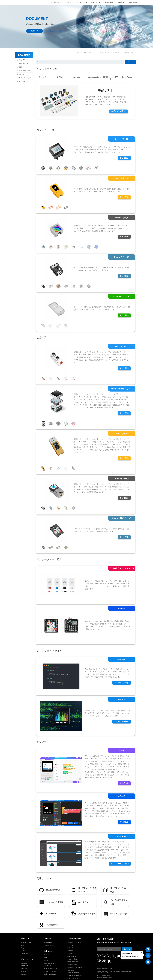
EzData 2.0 (47, 957)
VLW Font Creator (50, 963)
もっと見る (124, 148)
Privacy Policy (71, 977)
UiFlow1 (46, 946)
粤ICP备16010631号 (127, 977)
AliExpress (24, 960)
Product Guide (72, 956)
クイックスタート (121, 674)
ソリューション (56, 2)
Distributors (25, 955)
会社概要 (108, 2)
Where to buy (27, 951)
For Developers (49, 937)
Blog (22, 940)
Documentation (74, 930)
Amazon (23, 963)
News (23, 937)
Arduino (70, 942)
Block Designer (49, 955)
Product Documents (74, 934)
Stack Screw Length (74, 975)
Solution (47, 930)
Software (48, 943)
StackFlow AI (72, 948)
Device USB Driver (50, 966)
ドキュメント (95, 2)
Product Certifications (75, 959)
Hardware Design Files (75, 967)
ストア (69, 2)
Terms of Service (80, 977)
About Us (25, 930)
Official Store (25, 957)
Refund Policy (98, 977)
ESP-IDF (70, 945)
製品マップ (34, 31)
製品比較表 (52, 31)
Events (23, 942)
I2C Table (71, 962)
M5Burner (47, 952)
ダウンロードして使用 (119, 855)
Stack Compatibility (74, 973)
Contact (120, 2)
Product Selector (73, 964)
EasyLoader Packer (50, 960)
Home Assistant (73, 951)
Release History (73, 970)
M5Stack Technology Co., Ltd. (37, 977)
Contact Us (24, 945)
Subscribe (127, 941)
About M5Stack (26, 934)
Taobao (23, 966)
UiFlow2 (46, 949)
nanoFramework (73, 953)
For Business (48, 934)
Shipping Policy (89, 977)
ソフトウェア (81, 2)
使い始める (124, 774)
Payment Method (107, 977)
